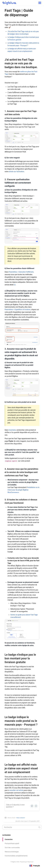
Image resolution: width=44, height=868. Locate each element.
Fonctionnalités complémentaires (16, 856)
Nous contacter (21, 818)
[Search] (22, 827)
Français (35, 866)
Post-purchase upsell (12, 843)
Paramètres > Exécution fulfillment (21, 272)
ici (15, 285)
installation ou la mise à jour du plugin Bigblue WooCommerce (23, 490)
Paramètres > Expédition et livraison (18, 310)
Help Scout (30, 862)
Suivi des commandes (12, 848)
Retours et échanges (12, 852)
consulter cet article (16, 790)
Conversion (9, 839)
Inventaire (12, 430)
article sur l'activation (16, 172)
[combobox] (35, 866)
